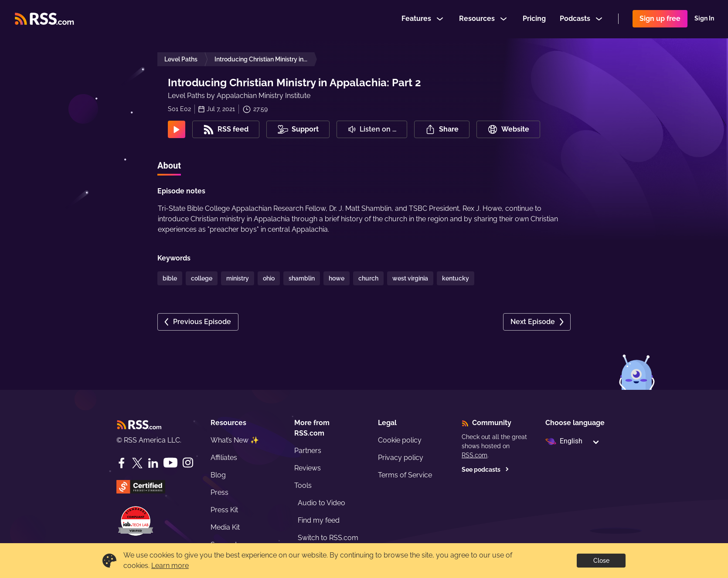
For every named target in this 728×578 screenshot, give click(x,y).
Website (508, 129)
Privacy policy (401, 458)
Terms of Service (405, 475)
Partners (308, 451)
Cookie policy (400, 440)
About (169, 166)
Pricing (534, 19)
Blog (218, 475)
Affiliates (224, 458)
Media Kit (225, 527)
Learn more (170, 566)
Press (219, 492)
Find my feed (319, 520)
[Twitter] (137, 463)
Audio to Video (321, 503)
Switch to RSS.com (328, 538)
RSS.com (475, 455)
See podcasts (485, 470)
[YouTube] (170, 463)
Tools (303, 485)
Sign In (704, 19)
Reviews (308, 468)
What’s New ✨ (235, 440)
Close (601, 561)
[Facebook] (122, 463)
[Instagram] (188, 463)
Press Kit (224, 510)
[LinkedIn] (153, 463)
